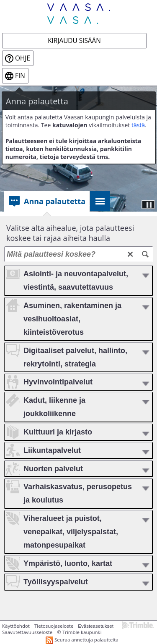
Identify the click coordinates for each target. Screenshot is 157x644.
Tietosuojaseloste (54, 626)
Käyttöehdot (16, 626)
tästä (138, 125)
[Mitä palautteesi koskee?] (79, 254)
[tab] (47, 201)
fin (20, 76)
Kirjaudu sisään (74, 41)
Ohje (23, 58)
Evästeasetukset (96, 626)
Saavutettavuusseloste (27, 632)
